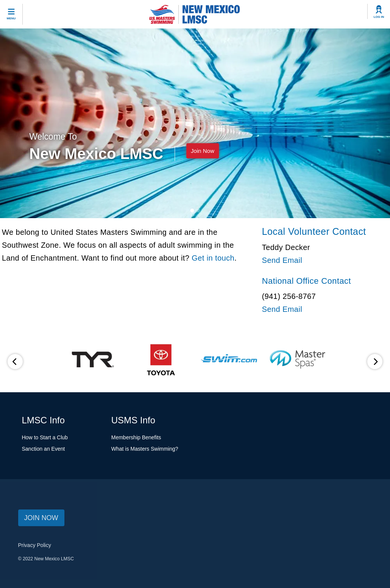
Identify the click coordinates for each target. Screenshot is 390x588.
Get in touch (213, 258)
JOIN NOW (41, 518)
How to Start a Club (45, 437)
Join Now (203, 150)
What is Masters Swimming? (145, 449)
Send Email (282, 260)
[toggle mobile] (11, 14)
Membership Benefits (136, 437)
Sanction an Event (44, 449)
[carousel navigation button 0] (192, 211)
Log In (379, 17)
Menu (11, 18)
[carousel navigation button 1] (198, 211)
